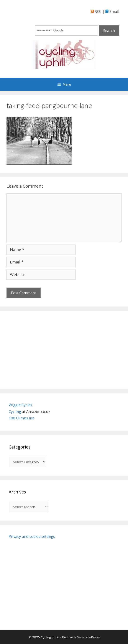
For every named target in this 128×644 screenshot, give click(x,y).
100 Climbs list (21, 418)
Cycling (15, 411)
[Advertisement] (64, 350)
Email (112, 11)
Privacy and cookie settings (32, 536)
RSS (96, 11)
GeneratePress (88, 637)
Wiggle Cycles (20, 405)
